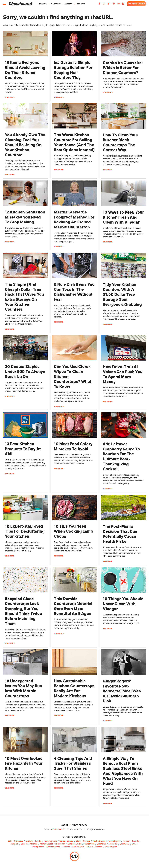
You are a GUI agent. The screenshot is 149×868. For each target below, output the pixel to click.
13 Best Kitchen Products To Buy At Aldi (23, 449)
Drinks (69, 4)
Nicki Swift (60, 844)
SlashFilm (113, 844)
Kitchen (81, 4)
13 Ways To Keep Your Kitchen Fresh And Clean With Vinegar (123, 217)
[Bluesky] (119, 4)
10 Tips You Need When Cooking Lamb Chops (73, 531)
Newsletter (136, 4)
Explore (29, 841)
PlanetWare (89, 844)
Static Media (58, 829)
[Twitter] (104, 4)
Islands (136, 841)
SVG (134, 844)
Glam (78, 841)
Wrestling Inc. (111, 847)
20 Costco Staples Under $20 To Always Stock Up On (25, 372)
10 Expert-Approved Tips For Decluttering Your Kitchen (25, 531)
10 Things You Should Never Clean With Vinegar (123, 604)
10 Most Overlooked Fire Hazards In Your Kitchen (24, 763)
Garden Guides (66, 841)
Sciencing (101, 844)
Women (99, 847)
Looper (24, 844)
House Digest (114, 841)
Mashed (34, 844)
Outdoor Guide (74, 844)
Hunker (126, 841)
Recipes (43, 4)
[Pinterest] (114, 4)
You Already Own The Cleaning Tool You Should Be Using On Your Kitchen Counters (25, 145)
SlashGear (125, 844)
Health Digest (99, 841)
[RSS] (123, 4)
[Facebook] (99, 4)
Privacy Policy (79, 825)
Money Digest (46, 844)
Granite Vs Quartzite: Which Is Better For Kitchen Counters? (123, 68)
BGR (10, 841)
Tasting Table (38, 847)
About (65, 825)
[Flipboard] (109, 4)
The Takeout (78, 847)
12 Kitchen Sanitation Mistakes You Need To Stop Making (25, 217)
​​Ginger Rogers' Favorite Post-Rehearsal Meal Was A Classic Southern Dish (122, 691)
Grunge (87, 841)
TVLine (89, 847)
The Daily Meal (53, 847)
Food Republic (50, 841)
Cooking (56, 4)
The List (66, 847)
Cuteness (19, 841)
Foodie (38, 841)
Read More (9, 97)
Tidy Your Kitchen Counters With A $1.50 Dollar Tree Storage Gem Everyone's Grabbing (122, 294)
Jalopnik (14, 844)
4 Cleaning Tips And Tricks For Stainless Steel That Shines (73, 763)
